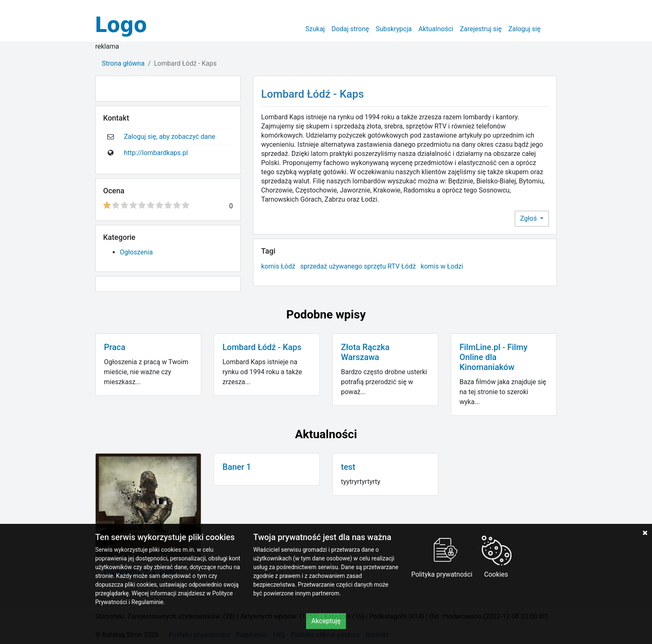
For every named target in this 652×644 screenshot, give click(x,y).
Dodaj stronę (350, 29)
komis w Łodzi (442, 266)
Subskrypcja (394, 29)
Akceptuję (326, 621)
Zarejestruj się (481, 29)
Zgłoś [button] (529, 218)
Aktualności (436, 29)
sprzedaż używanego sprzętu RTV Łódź (358, 266)
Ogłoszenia (136, 252)
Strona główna (123, 63)
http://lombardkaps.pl (156, 153)
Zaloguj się (524, 29)
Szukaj (315, 29)
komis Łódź (278, 266)
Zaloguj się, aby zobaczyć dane (170, 137)
